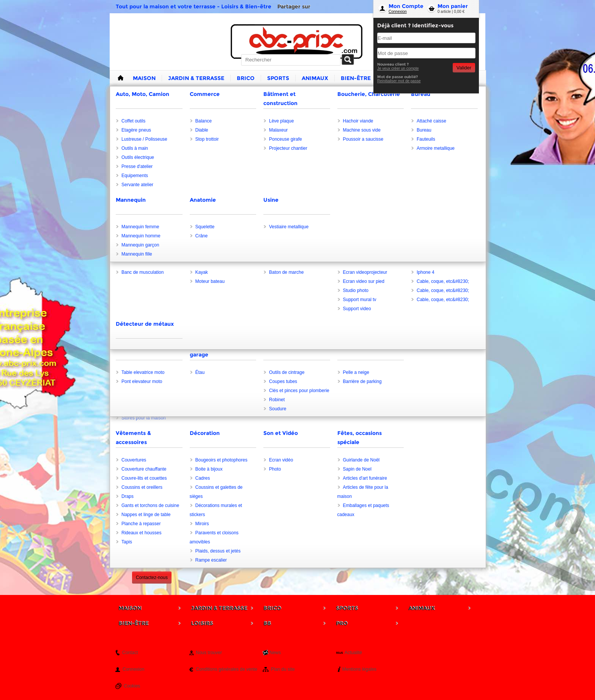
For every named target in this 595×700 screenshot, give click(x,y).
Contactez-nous (152, 578)
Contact (130, 653)
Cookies (132, 686)
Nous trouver (209, 653)
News (275, 653)
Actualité (353, 653)
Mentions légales (359, 669)
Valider (464, 68)
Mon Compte (406, 6)
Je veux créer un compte (398, 68)
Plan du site (283, 669)
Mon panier (453, 6)
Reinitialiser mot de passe (399, 81)
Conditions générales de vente (227, 669)
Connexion (398, 12)
